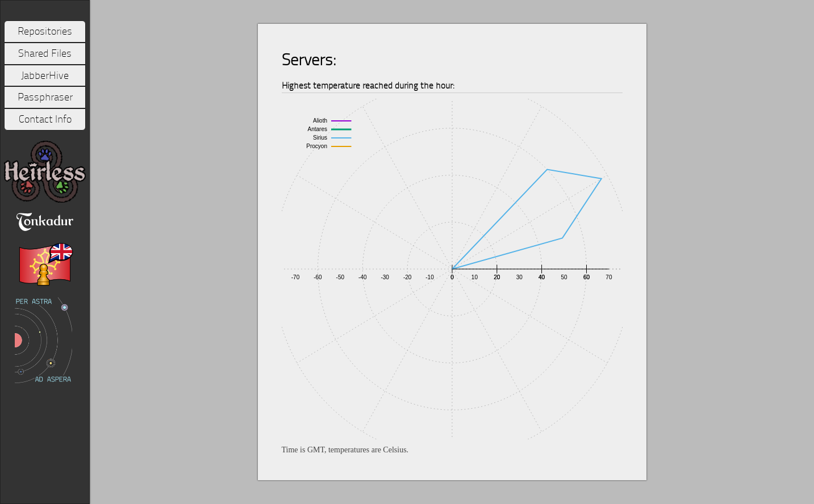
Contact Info (45, 119)
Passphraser (45, 97)
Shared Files (45, 53)
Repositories (45, 31)
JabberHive (45, 75)
